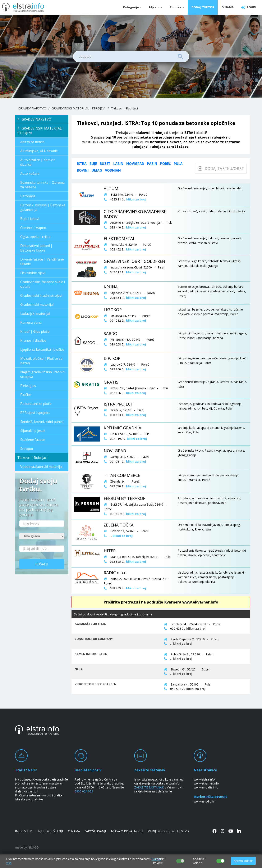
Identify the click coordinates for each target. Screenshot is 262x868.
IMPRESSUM (24, 831)
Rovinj (83, 170)
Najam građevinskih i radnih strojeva (42, 374)
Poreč (166, 164)
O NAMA (228, 7)
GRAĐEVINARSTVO (32, 108)
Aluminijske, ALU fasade (39, 151)
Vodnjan (113, 170)
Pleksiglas (28, 386)
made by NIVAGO (27, 847)
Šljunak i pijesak (33, 431)
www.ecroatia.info (206, 787)
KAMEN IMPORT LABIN (91, 654)
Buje (93, 164)
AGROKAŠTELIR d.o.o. (90, 624)
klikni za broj (196, 629)
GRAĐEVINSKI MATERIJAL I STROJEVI (79, 108)
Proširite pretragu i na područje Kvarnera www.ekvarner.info (161, 602)
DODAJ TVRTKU (203, 7)
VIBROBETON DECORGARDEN (96, 684)
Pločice (26, 395)
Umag (97, 170)
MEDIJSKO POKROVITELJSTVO (168, 831)
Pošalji (42, 564)
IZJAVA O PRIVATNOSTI (127, 831)
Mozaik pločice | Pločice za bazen (41, 361)
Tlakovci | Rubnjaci (124, 108)
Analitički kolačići (199, 861)
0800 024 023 (84, 791)
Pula (178, 164)
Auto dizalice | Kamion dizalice (38, 162)
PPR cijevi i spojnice (35, 413)
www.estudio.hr (204, 801)
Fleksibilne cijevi (33, 273)
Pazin (152, 164)
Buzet (105, 164)
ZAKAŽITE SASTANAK (149, 787)
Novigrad (135, 164)
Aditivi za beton (32, 142)
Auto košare (30, 173)
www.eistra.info (204, 779)
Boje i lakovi (30, 219)
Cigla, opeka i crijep (35, 237)
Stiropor (27, 449)
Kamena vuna (31, 322)
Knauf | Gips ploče (35, 331)
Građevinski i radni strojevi (41, 295)
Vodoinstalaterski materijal (41, 467)
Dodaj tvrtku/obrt (221, 168)
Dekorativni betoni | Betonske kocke (36, 248)
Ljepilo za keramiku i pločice (42, 349)
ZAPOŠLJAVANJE (95, 831)
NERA (79, 669)
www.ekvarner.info (206, 783)
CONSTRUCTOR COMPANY (94, 639)
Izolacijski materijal (35, 313)
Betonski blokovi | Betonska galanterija (43, 207)
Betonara (28, 196)
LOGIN (249, 7)
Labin (118, 164)
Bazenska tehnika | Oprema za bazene (42, 185)
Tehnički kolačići (159, 861)
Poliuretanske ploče (36, 404)
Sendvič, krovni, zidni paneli (42, 422)
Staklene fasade (33, 440)
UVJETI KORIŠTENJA (50, 831)
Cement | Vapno (33, 228)
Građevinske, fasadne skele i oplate (43, 284)
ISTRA (82, 164)
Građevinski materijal (37, 304)
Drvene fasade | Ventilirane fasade (42, 262)
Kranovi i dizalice (33, 340)
